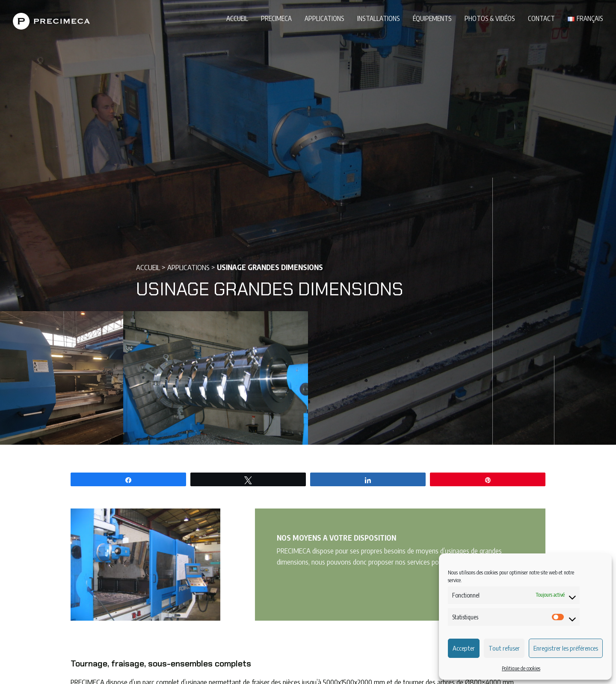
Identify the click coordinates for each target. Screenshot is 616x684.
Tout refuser (504, 648)
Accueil (237, 18)
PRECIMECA (276, 18)
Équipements (432, 18)
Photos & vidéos (490, 18)
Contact (541, 18)
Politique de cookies (521, 668)
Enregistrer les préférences (566, 648)
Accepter (464, 648)
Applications (324, 18)
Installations (379, 18)
